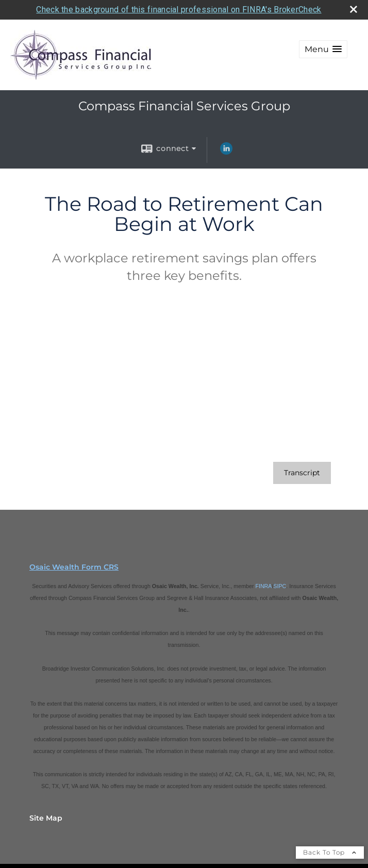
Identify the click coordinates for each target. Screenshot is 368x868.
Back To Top (330, 852)
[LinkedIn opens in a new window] (226, 152)
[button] (323, 49)
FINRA (263, 586)
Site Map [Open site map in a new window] (46, 817)
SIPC (280, 586)
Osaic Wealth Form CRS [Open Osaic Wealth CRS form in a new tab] (74, 566)
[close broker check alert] (354, 9)
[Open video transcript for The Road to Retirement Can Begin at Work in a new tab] (302, 472)
